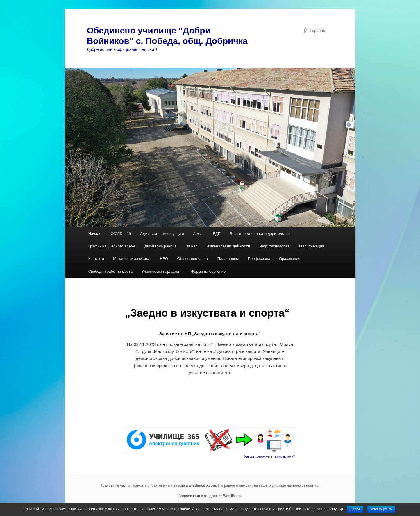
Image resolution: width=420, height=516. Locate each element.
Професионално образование (275, 259)
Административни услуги (162, 234)
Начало (95, 234)
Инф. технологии (274, 246)
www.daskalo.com (201, 485)
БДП (217, 234)
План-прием (228, 259)
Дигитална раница (160, 246)
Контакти (96, 259)
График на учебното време (112, 246)
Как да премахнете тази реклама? (270, 456)
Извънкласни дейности (228, 246)
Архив (198, 234)
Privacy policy (381, 509)
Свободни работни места (110, 271)
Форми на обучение (209, 271)
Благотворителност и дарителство (260, 234)
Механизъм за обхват (132, 259)
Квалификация (311, 246)
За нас (192, 246)
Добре (355, 509)
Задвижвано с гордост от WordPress (210, 496)
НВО (164, 259)
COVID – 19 (121, 234)
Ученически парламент (162, 271)
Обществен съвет (193, 259)
